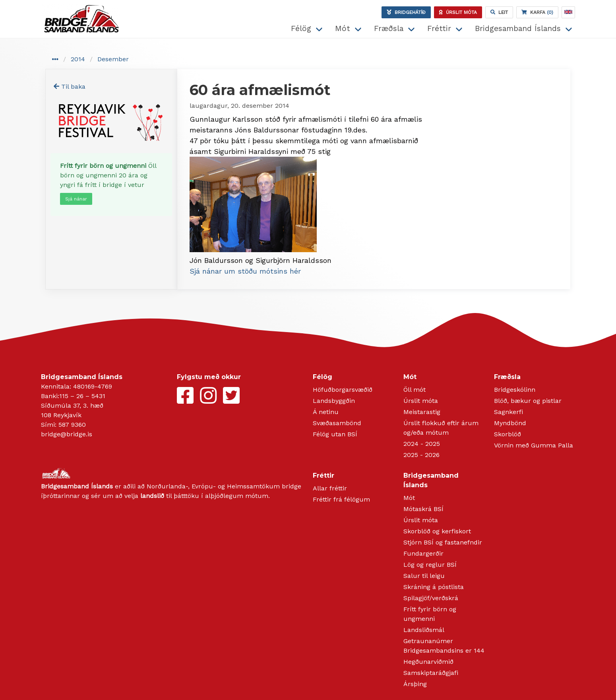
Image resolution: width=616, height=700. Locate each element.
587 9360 (72, 425)
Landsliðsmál (424, 630)
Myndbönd (510, 423)
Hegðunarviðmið (428, 662)
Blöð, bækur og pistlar (528, 401)
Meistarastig (422, 412)
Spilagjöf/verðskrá (431, 598)
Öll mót (415, 390)
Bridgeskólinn (515, 390)
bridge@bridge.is (67, 434)
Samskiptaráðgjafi (431, 673)
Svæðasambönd (337, 423)
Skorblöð (508, 434)
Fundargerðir (423, 553)
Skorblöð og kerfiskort (437, 531)
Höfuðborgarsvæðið (343, 390)
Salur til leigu (424, 576)
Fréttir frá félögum (341, 499)
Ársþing (415, 684)
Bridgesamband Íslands (518, 28)
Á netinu (326, 412)
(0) (537, 12)
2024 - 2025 (422, 444)
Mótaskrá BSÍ (423, 509)
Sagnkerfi (508, 412)
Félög (301, 28)
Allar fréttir (330, 488)
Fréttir (439, 28)
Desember (113, 59)
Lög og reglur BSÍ (430, 565)
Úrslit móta (421, 401)
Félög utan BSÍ (335, 434)
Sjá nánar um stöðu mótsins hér (245, 271)
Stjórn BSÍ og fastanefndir (443, 542)
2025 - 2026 (421, 455)
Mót (343, 28)
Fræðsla (389, 28)
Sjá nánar (76, 199)
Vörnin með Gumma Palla (534, 445)
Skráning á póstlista (434, 587)
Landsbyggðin (334, 401)
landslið (152, 496)
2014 (78, 59)
